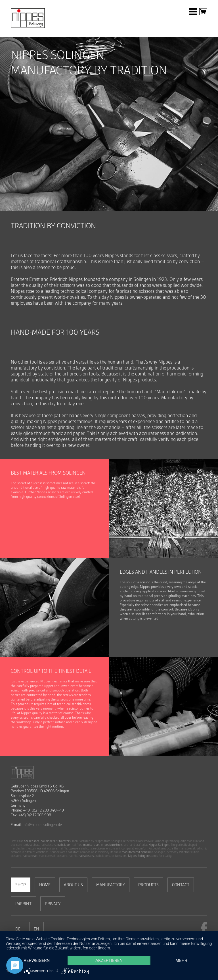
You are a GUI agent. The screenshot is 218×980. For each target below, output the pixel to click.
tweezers (65, 841)
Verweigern (37, 960)
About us (73, 885)
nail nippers (48, 841)
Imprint (23, 904)
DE (18, 929)
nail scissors (32, 841)
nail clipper (64, 845)
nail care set (30, 856)
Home (45, 885)
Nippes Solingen (159, 845)
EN (36, 929)
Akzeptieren (109, 960)
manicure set (91, 845)
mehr (181, 960)
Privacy (53, 904)
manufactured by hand (136, 852)
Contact (181, 885)
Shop (21, 885)
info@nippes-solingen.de (42, 825)
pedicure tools (114, 845)
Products (148, 885)
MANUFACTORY (111, 885)
